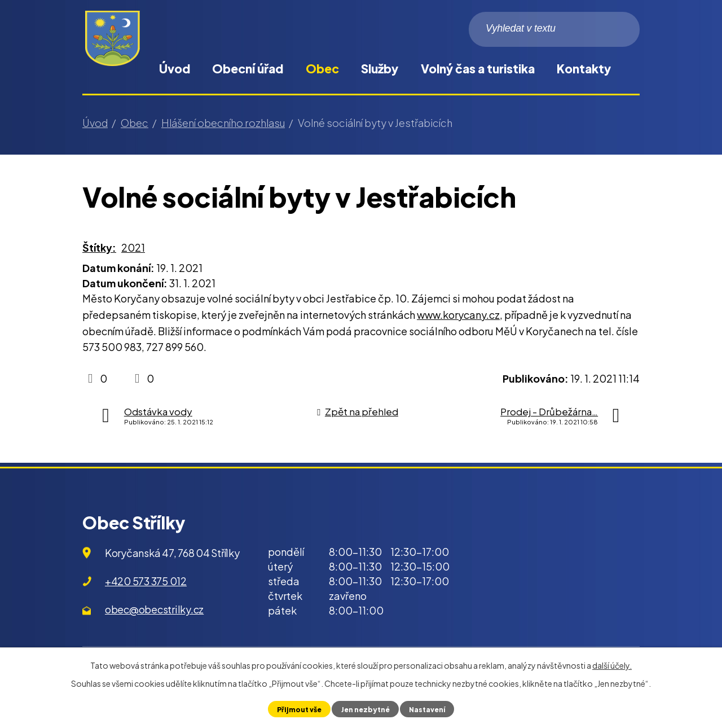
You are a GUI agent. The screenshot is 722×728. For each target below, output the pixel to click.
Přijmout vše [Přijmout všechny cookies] (297, 709)
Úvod (175, 69)
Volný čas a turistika (478, 69)
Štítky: (99, 247)
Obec (322, 69)
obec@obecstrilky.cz (154, 609)
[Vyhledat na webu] (554, 29)
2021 (133, 247)
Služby (380, 69)
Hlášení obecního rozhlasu (223, 123)
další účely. (612, 665)
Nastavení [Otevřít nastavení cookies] (429, 709)
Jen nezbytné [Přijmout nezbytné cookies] (365, 709)
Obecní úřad (248, 69)
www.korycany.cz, (460, 315)
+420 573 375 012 (146, 581)
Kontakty (584, 69)
